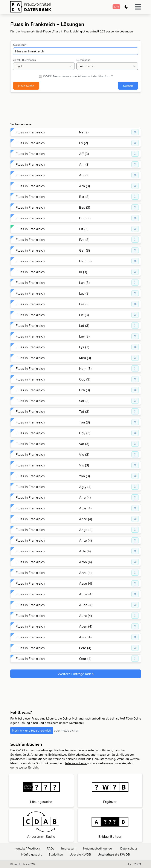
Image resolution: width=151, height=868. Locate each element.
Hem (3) (85, 261)
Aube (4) (86, 594)
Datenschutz (129, 848)
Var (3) (84, 444)
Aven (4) (86, 626)
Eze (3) (84, 240)
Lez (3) (84, 304)
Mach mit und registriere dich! (32, 730)
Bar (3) (84, 197)
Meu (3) (85, 358)
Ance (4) (86, 519)
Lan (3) (84, 283)
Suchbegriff (20, 45)
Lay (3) (84, 293)
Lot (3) (84, 325)
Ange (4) (86, 530)
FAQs (51, 848)
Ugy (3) (85, 433)
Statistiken (56, 854)
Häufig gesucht (31, 854)
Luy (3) (84, 336)
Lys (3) (84, 347)
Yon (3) (85, 476)
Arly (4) (85, 551)
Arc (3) (84, 175)
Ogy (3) (85, 379)
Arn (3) (85, 186)
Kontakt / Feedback (27, 848)
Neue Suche (26, 86)
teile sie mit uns (76, 763)
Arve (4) (85, 573)
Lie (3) (84, 315)
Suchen (128, 86)
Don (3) (85, 218)
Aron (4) (85, 562)
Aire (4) (85, 497)
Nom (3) (85, 368)
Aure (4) (85, 616)
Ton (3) (85, 422)
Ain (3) (84, 164)
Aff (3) (84, 154)
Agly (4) (85, 487)
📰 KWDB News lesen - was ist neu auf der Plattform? (75, 76)
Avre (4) (85, 637)
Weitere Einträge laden (76, 674)
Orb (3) (85, 390)
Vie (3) (84, 454)
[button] (138, 7)
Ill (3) (83, 272)
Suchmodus (83, 60)
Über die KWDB (80, 854)
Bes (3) (85, 207)
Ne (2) (84, 132)
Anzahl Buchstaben (24, 60)
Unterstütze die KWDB (114, 854)
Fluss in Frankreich (30, 132)
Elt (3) (84, 229)
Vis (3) (84, 465)
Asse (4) (86, 583)
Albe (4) (85, 508)
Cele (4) (85, 648)
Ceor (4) (85, 659)
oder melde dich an (67, 730)
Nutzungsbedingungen (98, 848)
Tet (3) (84, 411)
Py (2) (84, 143)
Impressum (69, 848)
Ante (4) (85, 540)
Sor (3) (84, 401)
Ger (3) (85, 250)
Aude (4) (86, 605)
